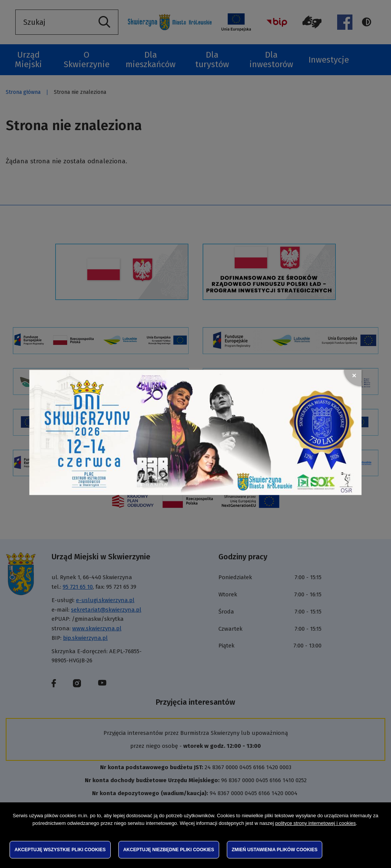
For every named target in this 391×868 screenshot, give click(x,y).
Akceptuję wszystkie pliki (60, 850)
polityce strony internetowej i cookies (316, 823)
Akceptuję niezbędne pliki (169, 850)
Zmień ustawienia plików (275, 850)
